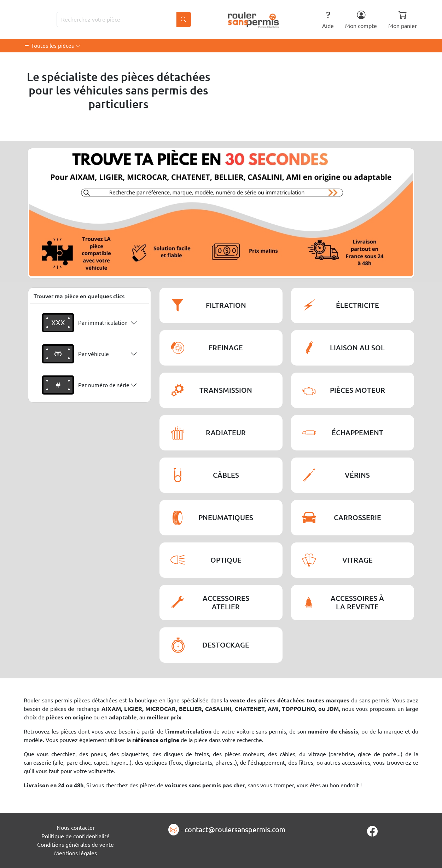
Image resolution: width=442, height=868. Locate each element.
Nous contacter (76, 828)
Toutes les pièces (53, 46)
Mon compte (361, 20)
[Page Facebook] (372, 831)
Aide (328, 20)
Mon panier (403, 20)
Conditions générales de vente (75, 845)
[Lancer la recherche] (184, 19)
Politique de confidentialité (75, 836)
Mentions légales (75, 853)
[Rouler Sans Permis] (254, 19)
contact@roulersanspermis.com (235, 830)
